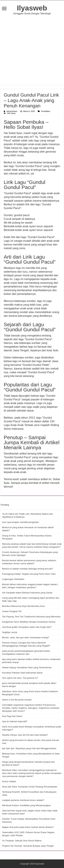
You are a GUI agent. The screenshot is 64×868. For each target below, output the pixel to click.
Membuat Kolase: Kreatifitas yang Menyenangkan (26, 805)
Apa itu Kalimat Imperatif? (15, 721)
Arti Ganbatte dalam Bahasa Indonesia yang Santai (27, 593)
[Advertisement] (32, 50)
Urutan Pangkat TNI (12, 611)
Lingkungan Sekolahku (13, 579)
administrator (12, 111)
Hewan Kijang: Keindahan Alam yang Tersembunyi (27, 667)
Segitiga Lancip (10, 632)
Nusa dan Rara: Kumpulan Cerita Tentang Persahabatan (30, 787)
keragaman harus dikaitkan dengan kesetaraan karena (29, 622)
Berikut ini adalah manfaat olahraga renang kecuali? (28, 569)
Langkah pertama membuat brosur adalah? (23, 800)
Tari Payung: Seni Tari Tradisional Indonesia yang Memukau (31, 617)
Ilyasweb (32, 8)
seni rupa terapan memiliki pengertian (20, 522)
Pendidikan (46, 111)
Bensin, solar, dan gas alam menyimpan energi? (26, 637)
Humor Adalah (9, 781)
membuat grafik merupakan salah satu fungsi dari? (27, 627)
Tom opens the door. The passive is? (20, 678)
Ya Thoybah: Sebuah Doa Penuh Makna (22, 841)
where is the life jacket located (17, 700)
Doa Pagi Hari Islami (12, 716)
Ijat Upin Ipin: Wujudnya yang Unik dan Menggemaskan (29, 748)
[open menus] (4, 9)
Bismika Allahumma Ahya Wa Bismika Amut (23, 606)
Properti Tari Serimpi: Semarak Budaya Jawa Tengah (28, 846)
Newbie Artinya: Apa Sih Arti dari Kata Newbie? (25, 735)
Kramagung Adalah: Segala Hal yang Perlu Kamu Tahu (29, 574)
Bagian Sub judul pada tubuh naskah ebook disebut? (28, 827)
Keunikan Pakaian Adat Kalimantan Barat (22, 673)
